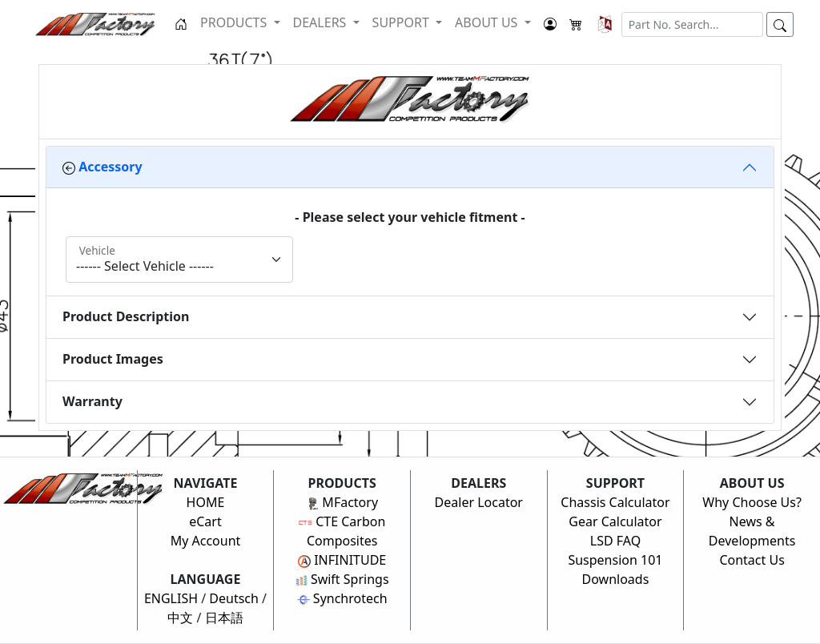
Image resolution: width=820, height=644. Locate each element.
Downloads (616, 579)
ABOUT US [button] (488, 22)
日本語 (224, 618)
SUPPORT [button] (402, 22)
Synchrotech (342, 598)
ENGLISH (171, 598)
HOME (206, 502)
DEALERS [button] (322, 22)
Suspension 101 (615, 560)
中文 (180, 618)
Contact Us (752, 560)
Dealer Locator (479, 502)
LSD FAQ (615, 541)
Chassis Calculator (615, 502)
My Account (206, 541)
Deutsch (234, 598)
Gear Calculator (615, 521)
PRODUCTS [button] (235, 22)
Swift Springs (342, 579)
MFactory (342, 502)
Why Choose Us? (752, 502)
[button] (605, 24)
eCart (205, 521)
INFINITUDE (342, 560)
